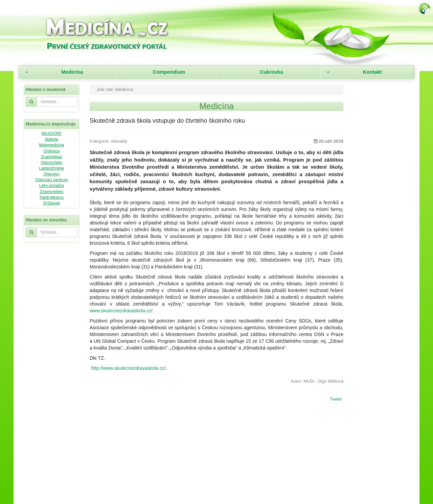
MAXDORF (52, 134)
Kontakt (372, 72)
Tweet (336, 400)
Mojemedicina (51, 145)
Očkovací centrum (52, 180)
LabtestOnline (51, 168)
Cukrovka (271, 72)
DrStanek (51, 203)
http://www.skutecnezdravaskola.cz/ (128, 368)
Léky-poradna (52, 186)
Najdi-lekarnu (52, 197)
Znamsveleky (52, 192)
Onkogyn (51, 174)
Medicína (72, 72)
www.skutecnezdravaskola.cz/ (121, 311)
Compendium (169, 72)
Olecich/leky (52, 163)
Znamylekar (52, 157)
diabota (52, 139)
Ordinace (52, 151)
